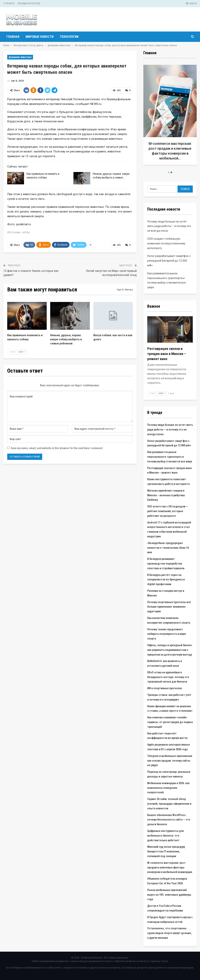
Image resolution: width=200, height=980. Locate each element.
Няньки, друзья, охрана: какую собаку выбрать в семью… (111, 176)
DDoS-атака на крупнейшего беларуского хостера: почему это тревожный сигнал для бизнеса (168, 677)
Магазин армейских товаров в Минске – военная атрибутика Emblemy (166, 495)
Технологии (69, 37)
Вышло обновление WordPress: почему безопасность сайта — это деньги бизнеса (169, 820)
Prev (12, 352)
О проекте (9, 4)
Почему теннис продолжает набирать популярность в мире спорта (167, 634)
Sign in (191, 4)
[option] (170, 116)
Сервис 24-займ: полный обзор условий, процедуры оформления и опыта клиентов (169, 804)
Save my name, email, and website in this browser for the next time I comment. (57, 448)
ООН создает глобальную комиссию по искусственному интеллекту (166, 243)
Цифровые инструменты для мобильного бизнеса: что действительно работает (166, 836)
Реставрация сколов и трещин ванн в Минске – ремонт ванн (167, 354)
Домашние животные (20, 57)
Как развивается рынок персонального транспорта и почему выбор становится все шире (170, 457)
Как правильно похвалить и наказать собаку (43, 176)
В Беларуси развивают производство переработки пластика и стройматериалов (166, 564)
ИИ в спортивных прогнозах (165, 688)
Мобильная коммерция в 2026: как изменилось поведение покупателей (168, 788)
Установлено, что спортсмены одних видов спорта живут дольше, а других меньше (170, 933)
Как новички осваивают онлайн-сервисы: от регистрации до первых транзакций (170, 722)
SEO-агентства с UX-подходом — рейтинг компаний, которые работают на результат (168, 511)
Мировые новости (40, 37)
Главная (13, 37)
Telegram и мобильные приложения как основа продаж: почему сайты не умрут (170, 761)
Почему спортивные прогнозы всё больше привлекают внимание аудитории (169, 607)
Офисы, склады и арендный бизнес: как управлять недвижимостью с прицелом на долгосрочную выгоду (170, 650)
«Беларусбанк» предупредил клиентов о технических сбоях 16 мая (168, 548)
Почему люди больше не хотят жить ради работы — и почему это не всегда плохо (169, 226)
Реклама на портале (29, 4)
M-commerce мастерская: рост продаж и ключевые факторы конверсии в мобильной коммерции (170, 867)
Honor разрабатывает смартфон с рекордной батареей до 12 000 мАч (169, 261)
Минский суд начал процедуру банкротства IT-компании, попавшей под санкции (166, 851)
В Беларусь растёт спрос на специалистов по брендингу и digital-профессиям (166, 580)
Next (22, 352)
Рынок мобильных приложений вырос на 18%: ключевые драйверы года (169, 895)
